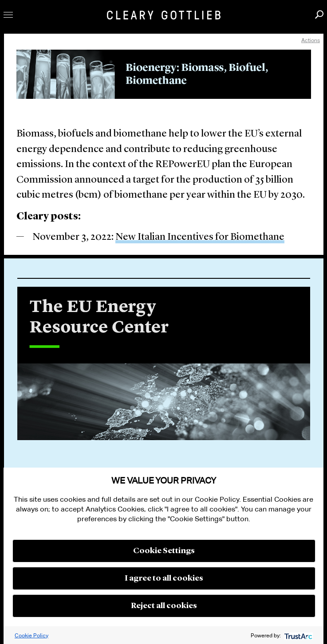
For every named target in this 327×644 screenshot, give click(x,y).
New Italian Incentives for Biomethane (200, 237)
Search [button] (319, 14)
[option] (164, 367)
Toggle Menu (8, 15)
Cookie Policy (32, 635)
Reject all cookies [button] (164, 606)
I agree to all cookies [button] (164, 578)
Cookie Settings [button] (164, 551)
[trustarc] (297, 635)
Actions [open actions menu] (311, 40)
